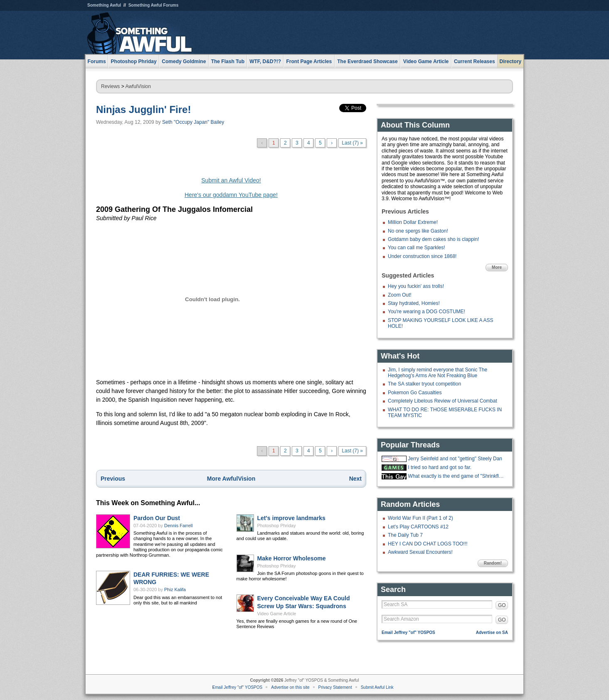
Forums (97, 61)
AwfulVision (138, 86)
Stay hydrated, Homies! (414, 303)
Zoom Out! (400, 295)
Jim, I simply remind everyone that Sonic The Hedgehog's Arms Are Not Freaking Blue (438, 373)
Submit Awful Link (377, 687)
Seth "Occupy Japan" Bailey (193, 122)
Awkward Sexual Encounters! (420, 552)
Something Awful (104, 5)
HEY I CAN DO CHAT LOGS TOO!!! (428, 544)
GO (502, 605)
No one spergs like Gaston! (418, 231)
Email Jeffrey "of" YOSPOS (408, 632)
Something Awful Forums (154, 5)
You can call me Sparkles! (417, 248)
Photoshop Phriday (277, 526)
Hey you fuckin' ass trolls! (416, 286)
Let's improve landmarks (291, 518)
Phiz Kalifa (175, 589)
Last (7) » (352, 143)
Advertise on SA (492, 632)
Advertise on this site (290, 687)
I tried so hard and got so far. (440, 467)
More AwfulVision (231, 479)
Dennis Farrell (178, 526)
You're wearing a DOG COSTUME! (427, 312)
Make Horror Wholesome (292, 558)
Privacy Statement (335, 687)
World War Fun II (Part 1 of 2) (420, 518)
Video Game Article (277, 614)
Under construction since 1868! (422, 256)
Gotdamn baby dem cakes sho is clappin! (433, 239)
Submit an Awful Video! (231, 180)
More (497, 267)
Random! (493, 563)
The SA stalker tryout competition (424, 384)
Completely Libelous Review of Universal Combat (443, 401)
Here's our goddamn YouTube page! (231, 195)
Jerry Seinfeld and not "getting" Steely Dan (455, 459)
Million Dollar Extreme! (413, 222)
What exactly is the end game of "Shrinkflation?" (457, 476)
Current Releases (475, 61)
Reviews (110, 86)
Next (355, 479)
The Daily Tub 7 (405, 535)
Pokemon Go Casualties (415, 393)
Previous (113, 479)
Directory (511, 61)
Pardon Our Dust (157, 518)
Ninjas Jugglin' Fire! (143, 109)
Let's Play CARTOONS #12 (418, 527)
